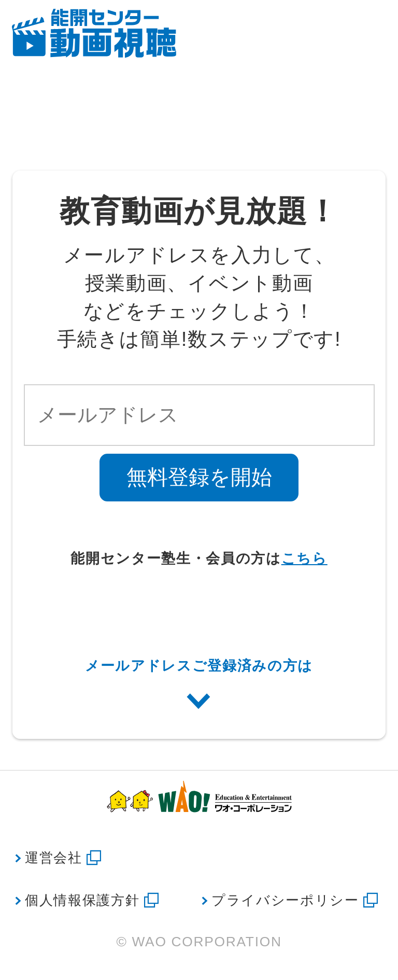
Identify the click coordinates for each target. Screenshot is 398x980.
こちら (304, 558)
